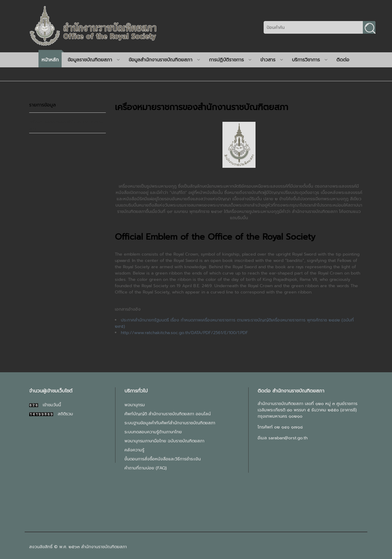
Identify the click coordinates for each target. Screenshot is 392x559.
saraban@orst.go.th (288, 438)
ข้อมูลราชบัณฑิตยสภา (94, 60)
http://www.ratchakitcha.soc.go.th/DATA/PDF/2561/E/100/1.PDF (184, 333)
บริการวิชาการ (310, 60)
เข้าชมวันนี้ (45, 405)
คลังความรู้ (134, 450)
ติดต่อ (343, 60)
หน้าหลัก (50, 60)
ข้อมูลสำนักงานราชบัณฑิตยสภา (164, 60)
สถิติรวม (51, 414)
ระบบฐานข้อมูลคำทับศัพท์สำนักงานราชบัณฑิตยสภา (170, 423)
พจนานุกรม (135, 405)
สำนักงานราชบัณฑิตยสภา (104, 547)
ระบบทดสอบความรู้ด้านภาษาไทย (153, 432)
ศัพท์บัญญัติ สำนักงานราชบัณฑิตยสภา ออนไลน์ (168, 414)
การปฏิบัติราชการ (230, 60)
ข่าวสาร (272, 60)
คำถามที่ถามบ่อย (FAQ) (146, 468)
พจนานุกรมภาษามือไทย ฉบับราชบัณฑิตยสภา (164, 441)
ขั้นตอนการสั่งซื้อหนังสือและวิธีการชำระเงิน (163, 459)
